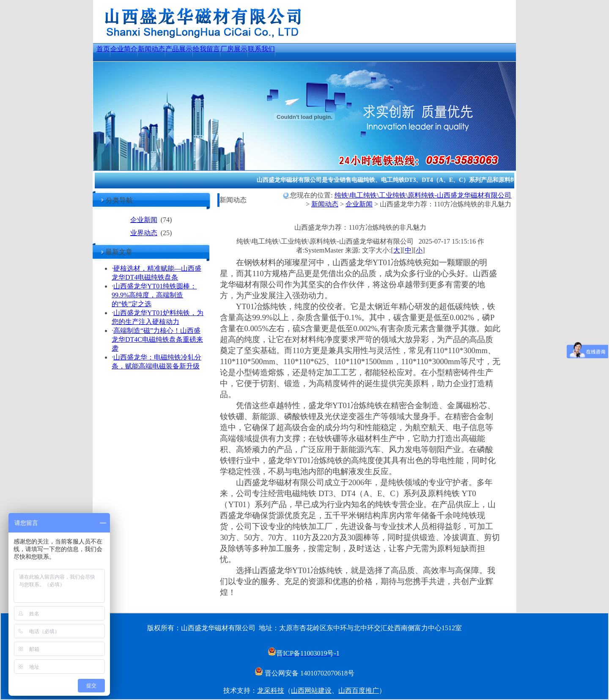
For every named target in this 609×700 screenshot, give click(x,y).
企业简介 (124, 49)
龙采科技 (271, 690)
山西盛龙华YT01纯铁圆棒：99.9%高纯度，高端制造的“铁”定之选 (154, 295)
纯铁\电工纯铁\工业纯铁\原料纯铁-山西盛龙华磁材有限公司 (423, 195)
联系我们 (261, 49)
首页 (103, 49)
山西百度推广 (359, 690)
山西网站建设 (311, 690)
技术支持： (240, 690)
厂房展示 (234, 49)
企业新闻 (144, 220)
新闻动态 (151, 49)
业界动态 (144, 233)
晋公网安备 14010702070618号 (304, 673)
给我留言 (206, 49)
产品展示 (179, 49)
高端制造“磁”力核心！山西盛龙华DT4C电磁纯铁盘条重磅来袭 (157, 339)
